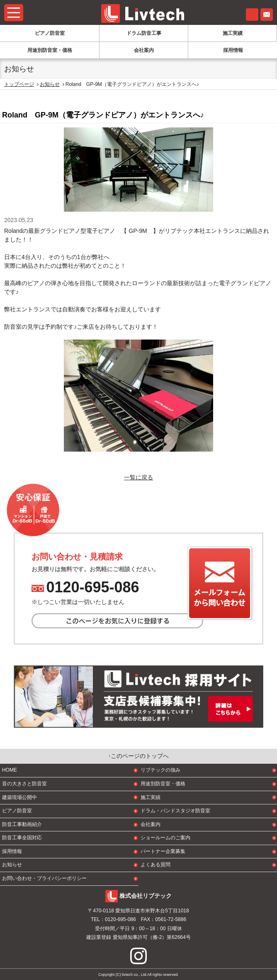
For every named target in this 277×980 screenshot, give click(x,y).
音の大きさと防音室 (24, 784)
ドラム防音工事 (144, 33)
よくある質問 (156, 865)
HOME (10, 770)
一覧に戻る (138, 477)
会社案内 (144, 50)
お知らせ (50, 84)
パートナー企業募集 (163, 851)
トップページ (19, 84)
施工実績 (233, 33)
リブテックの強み (160, 770)
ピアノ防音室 (50, 33)
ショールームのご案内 (165, 838)
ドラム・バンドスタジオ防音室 (175, 811)
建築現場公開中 (19, 797)
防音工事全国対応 (22, 838)
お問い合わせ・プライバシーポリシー (44, 878)
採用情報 (233, 50)
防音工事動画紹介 (22, 824)
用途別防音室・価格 (50, 50)
